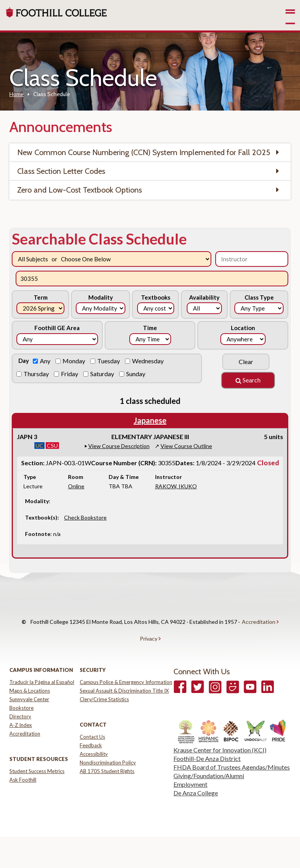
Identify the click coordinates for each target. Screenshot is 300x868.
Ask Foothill (23, 764)
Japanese (150, 420)
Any (46, 361)
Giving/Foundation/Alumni (209, 760)
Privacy (149, 627)
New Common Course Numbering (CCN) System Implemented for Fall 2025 (144, 152)
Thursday (37, 374)
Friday (70, 374)
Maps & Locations (30, 675)
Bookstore (21, 692)
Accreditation (259, 618)
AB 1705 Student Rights (107, 755)
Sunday (136, 374)
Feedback (91, 730)
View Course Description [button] (119, 446)
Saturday (103, 374)
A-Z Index (21, 709)
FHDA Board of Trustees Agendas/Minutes (232, 751)
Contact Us (92, 721)
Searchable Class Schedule (99, 239)
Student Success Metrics (37, 755)
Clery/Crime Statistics (104, 684)
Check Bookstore (85, 517)
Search (248, 380)
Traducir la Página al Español (42, 666)
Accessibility (94, 738)
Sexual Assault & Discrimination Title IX (124, 675)
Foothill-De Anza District (207, 743)
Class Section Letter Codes (61, 171)
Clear (246, 362)
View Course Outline (186, 446)
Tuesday (109, 361)
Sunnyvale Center (29, 684)
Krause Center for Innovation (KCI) (220, 734)
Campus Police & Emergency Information (126, 666)
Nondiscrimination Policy (108, 747)
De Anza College (196, 777)
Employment (190, 769)
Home (17, 94)
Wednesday (148, 361)
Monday (74, 361)
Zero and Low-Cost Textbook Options (79, 190)
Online (76, 486)
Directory (20, 701)
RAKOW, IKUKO (176, 486)
